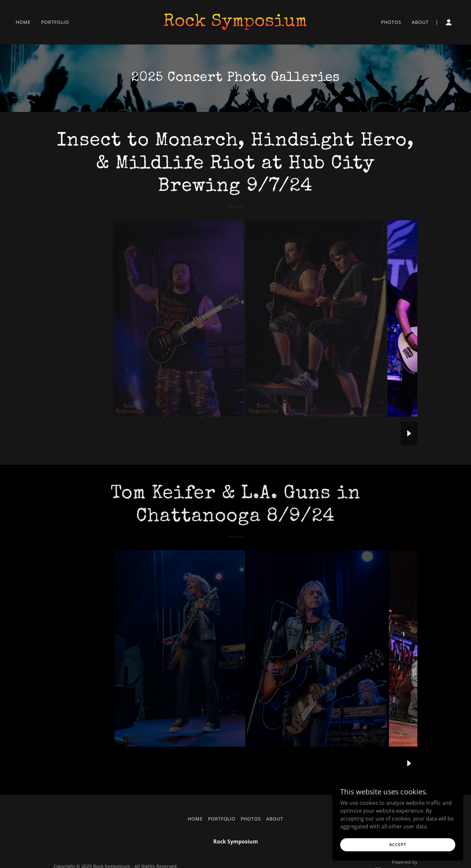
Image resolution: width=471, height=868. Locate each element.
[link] (235, 22)
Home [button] (195, 819)
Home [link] (23, 22)
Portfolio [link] (55, 22)
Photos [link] (391, 22)
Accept (398, 845)
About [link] (420, 22)
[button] (449, 22)
